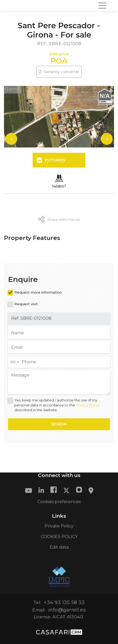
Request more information (38, 292)
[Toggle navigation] (102, 6)
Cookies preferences (59, 502)
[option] (59, 117)
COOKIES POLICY (59, 537)
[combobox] (59, 362)
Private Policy (59, 526)
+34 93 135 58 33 (64, 603)
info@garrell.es (67, 610)
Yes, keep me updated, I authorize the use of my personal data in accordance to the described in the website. (57, 405)
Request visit (26, 304)
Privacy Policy (88, 405)
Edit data (59, 547)
